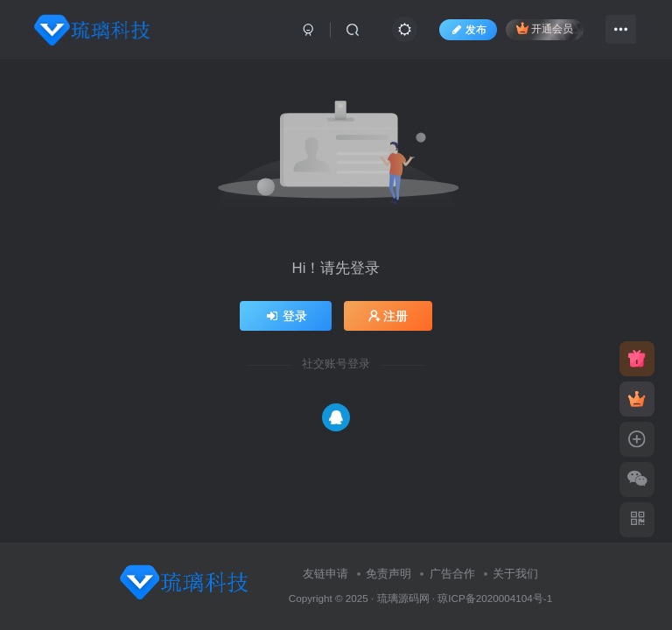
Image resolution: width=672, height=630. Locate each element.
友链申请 (325, 574)
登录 (286, 316)
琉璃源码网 (403, 598)
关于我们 (515, 574)
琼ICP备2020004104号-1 (495, 598)
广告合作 (452, 574)
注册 (388, 316)
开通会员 (545, 28)
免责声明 (388, 574)
